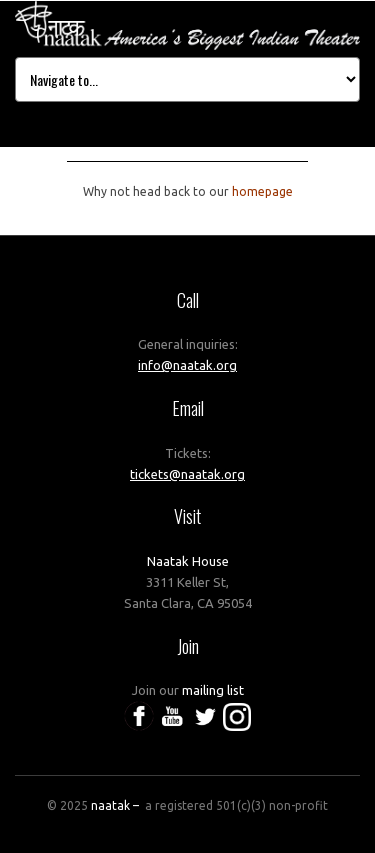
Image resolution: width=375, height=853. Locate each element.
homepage (262, 191)
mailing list (213, 690)
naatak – (116, 805)
